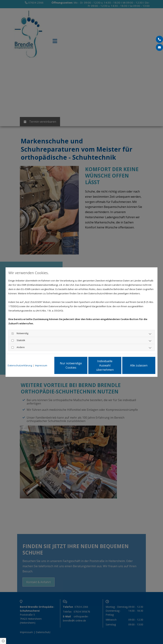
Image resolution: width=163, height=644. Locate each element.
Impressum (41, 365)
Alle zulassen (139, 365)
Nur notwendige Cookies (71, 365)
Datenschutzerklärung (20, 365)
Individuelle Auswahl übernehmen (105, 365)
